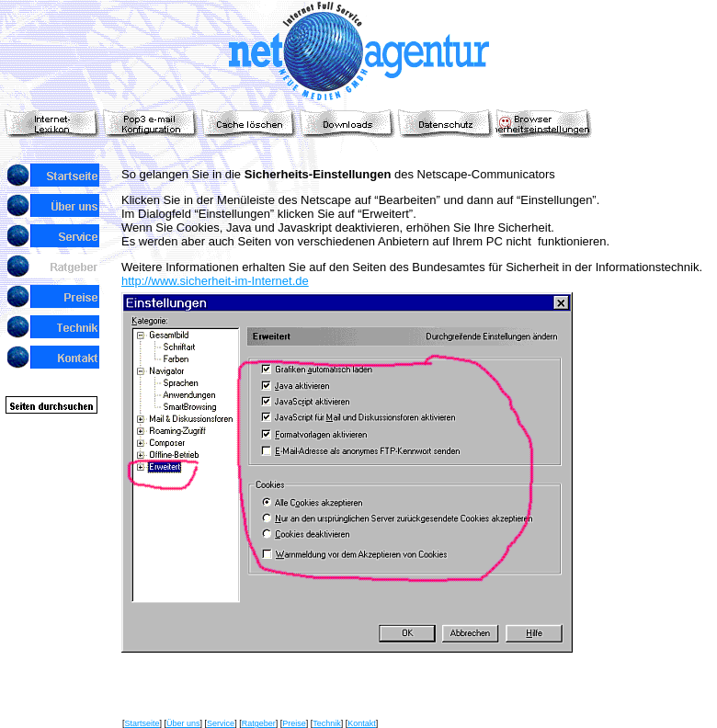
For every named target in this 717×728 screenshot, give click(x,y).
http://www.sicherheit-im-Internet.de (215, 281)
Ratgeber (259, 723)
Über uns (183, 723)
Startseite (142, 723)
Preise (294, 723)
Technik (327, 723)
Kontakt (362, 723)
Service (221, 723)
